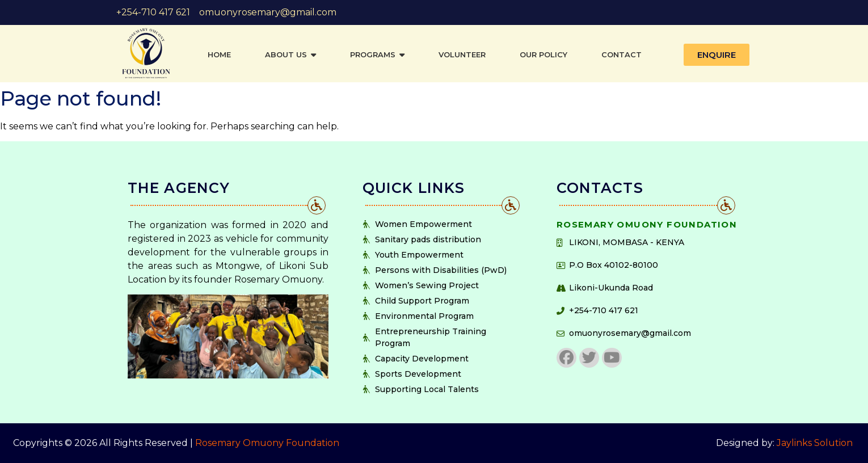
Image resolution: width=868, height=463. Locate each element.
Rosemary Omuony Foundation (267, 443)
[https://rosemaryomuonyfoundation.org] (146, 53)
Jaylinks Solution (816, 443)
